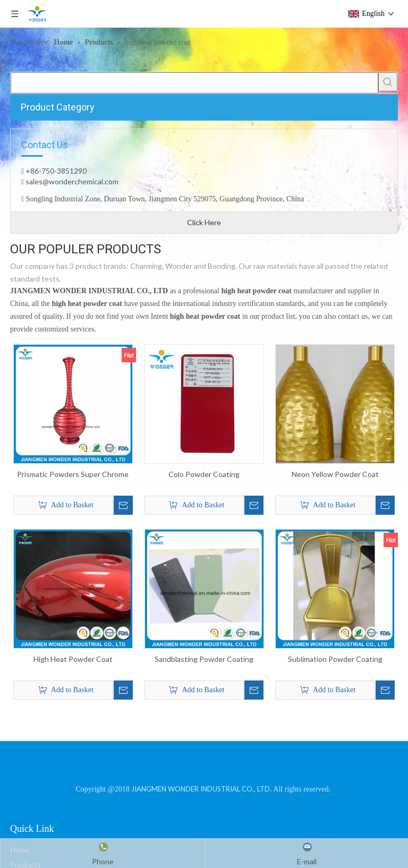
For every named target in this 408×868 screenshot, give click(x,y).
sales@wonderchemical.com (71, 181)
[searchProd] (194, 83)
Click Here (204, 222)
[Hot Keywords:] (388, 82)
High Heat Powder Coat (73, 659)
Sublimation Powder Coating (335, 659)
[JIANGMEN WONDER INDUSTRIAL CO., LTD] (204, 766)
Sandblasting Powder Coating (204, 659)
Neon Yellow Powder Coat (335, 474)
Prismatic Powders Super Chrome (73, 474)
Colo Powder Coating (204, 474)
